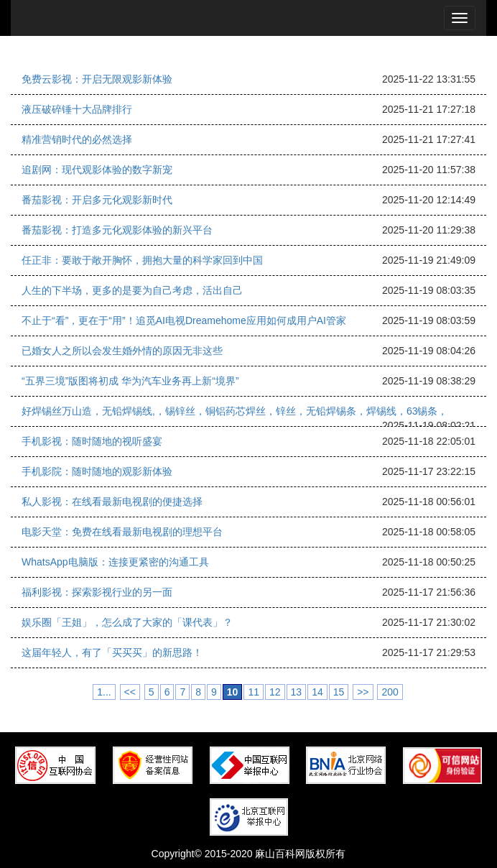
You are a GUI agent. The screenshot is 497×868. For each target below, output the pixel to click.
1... (104, 692)
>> (363, 692)
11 (254, 692)
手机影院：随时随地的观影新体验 (97, 471)
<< (130, 692)
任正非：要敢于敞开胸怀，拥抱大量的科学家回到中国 (142, 260)
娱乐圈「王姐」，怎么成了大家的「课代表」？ (127, 622)
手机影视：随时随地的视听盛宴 (92, 441)
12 (275, 692)
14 (317, 692)
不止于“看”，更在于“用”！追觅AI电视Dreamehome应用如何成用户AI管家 (184, 320)
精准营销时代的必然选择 (77, 139)
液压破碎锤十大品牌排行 (77, 109)
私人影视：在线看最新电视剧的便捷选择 (112, 502)
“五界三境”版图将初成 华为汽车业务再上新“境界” (130, 381)
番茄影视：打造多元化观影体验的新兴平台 (117, 230)
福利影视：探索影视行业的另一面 (97, 592)
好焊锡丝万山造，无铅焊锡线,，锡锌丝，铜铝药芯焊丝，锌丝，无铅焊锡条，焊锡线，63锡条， (234, 411)
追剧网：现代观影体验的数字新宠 (97, 170)
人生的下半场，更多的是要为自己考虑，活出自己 (132, 290)
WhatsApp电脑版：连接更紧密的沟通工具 (115, 562)
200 (390, 692)
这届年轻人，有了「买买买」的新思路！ (112, 652)
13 (297, 692)
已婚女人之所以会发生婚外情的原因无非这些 (122, 351)
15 (339, 692)
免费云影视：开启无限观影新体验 (97, 79)
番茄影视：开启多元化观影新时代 (97, 200)
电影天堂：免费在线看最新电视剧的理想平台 (122, 532)
